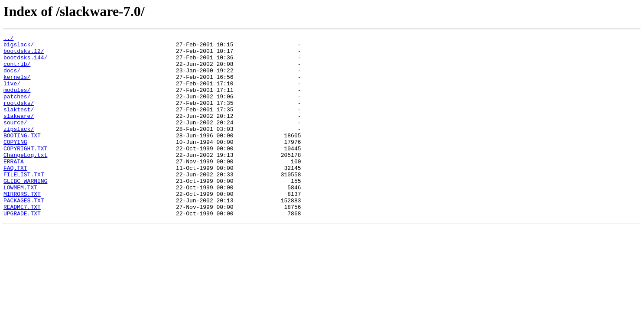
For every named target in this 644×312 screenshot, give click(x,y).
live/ (12, 94)
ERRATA (14, 187)
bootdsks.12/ (24, 55)
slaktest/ (19, 125)
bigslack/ (19, 47)
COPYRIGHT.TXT (25, 172)
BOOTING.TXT (22, 156)
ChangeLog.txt (25, 179)
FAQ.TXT (15, 195)
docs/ (12, 78)
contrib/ (17, 70)
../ (8, 39)
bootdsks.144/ (25, 62)
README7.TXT (22, 242)
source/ (15, 140)
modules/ (17, 101)
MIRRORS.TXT (22, 226)
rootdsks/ (19, 117)
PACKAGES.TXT (24, 234)
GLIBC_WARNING (25, 211)
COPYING (15, 164)
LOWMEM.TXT (20, 218)
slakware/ (19, 133)
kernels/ (17, 86)
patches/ (17, 109)
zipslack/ (19, 148)
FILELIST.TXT (24, 203)
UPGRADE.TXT (22, 250)
